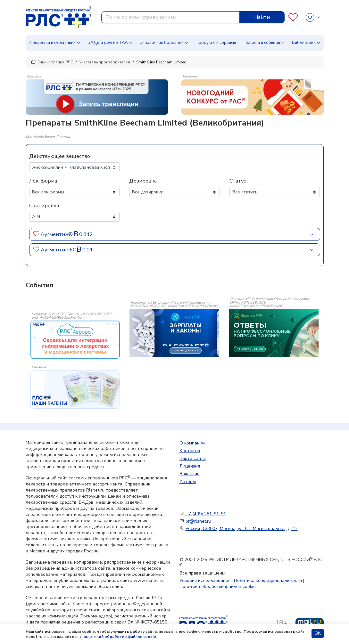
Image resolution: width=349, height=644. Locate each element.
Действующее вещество (60, 156)
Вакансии (190, 474)
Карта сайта (193, 458)
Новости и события (262, 43)
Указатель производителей (105, 62)
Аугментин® (57, 234)
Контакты (190, 451)
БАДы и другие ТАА (108, 43)
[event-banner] (75, 340)
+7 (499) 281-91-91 (206, 514)
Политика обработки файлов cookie (218, 587)
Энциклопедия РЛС (52, 62)
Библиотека (304, 43)
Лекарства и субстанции (52, 43)
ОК (318, 633)
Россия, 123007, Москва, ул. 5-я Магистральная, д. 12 (242, 529)
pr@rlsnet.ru (198, 521)
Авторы (188, 481)
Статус (238, 181)
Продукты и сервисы (216, 43)
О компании (192, 443)
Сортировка (44, 206)
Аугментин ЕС (58, 250)
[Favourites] (293, 17)
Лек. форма (43, 181)
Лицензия (190, 466)
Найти (262, 17)
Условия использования (205, 580)
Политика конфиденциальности (268, 580)
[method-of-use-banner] (97, 97)
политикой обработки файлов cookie (119, 637)
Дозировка (143, 181)
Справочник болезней (162, 43)
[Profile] (313, 17)
